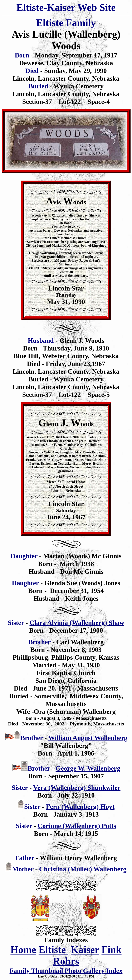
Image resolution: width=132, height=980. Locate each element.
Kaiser (85, 950)
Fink (112, 950)
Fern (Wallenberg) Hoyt (80, 807)
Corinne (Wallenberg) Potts (77, 826)
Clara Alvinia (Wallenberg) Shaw (77, 623)
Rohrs (66, 961)
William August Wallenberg (88, 738)
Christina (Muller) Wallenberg (83, 869)
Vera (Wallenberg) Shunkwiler (77, 788)
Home (23, 950)
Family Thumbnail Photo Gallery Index (66, 971)
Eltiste (53, 950)
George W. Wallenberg (88, 768)
